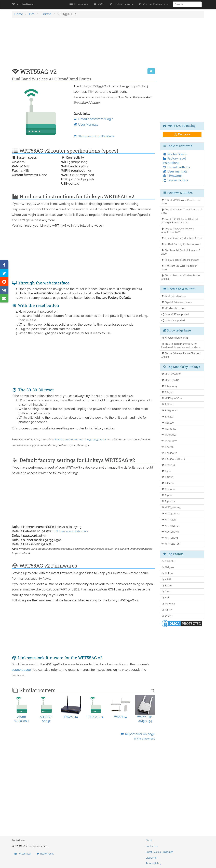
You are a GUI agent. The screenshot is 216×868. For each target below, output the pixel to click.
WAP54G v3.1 (170, 532)
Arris (166, 597)
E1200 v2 (168, 489)
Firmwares (173, 176)
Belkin (167, 585)
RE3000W (169, 435)
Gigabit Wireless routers (177, 302)
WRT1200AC (170, 380)
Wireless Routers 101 (175, 338)
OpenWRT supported (175, 314)
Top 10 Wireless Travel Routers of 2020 (182, 211)
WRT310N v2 (170, 513)
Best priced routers (174, 296)
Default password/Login (93, 119)
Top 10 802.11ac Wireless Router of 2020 (181, 277)
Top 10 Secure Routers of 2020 (180, 260)
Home (19, 14)
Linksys (46, 14)
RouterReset (23, 4)
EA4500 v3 (169, 386)
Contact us (152, 846)
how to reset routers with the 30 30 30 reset (80, 440)
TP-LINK (168, 561)
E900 (166, 471)
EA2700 (167, 477)
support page (21, 670)
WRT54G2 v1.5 (171, 507)
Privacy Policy (153, 863)
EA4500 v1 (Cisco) (173, 459)
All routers (79, 4)
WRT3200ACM (171, 374)
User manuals (175, 171)
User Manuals (86, 125)
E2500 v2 (168, 465)
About (149, 841)
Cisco (166, 591)
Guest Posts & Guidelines (159, 852)
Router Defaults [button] (153, 4)
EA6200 (168, 447)
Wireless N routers (174, 308)
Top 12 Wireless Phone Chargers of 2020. (181, 355)
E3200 (167, 495)
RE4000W (169, 429)
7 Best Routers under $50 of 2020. (182, 238)
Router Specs (175, 154)
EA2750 (167, 392)
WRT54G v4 (170, 538)
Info (32, 14)
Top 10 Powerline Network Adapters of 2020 (178, 230)
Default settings (176, 167)
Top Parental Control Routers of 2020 (181, 252)
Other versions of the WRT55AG (94, 136)
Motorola (168, 604)
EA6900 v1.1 (170, 410)
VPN (99, 4)
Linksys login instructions (72, 531)
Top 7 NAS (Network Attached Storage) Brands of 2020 (180, 221)
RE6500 (168, 423)
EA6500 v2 (169, 453)
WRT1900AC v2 (172, 398)
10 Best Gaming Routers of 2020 (181, 244)
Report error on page (137, 736)
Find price (182, 134)
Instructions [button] (121, 4)
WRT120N (169, 520)
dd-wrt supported (173, 320)
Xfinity (167, 610)
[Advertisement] (83, 45)
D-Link (167, 616)
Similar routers (175, 180)
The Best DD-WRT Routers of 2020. (179, 268)
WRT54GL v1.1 (171, 544)
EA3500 (168, 483)
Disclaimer (151, 858)
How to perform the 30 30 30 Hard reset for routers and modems (181, 345)
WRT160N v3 (170, 526)
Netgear (168, 567)
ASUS (166, 579)
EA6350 (167, 417)
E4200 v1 (168, 501)
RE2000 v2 (169, 441)
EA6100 (167, 404)
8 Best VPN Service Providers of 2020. (181, 202)
